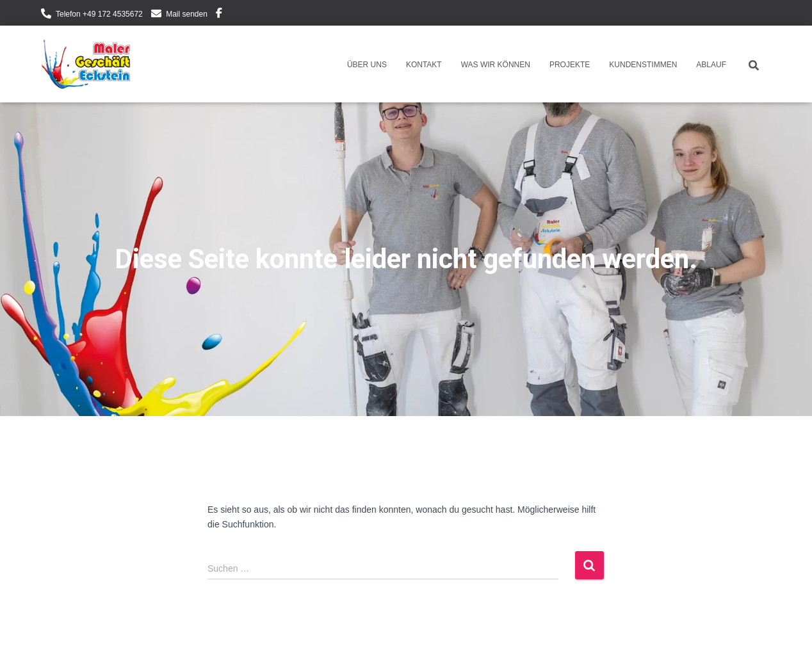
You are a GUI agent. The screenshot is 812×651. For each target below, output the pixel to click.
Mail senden (187, 14)
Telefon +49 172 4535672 (99, 14)
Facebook (219, 15)
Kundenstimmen (643, 65)
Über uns (367, 65)
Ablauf (711, 65)
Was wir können (496, 65)
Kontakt (424, 65)
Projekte (570, 65)
